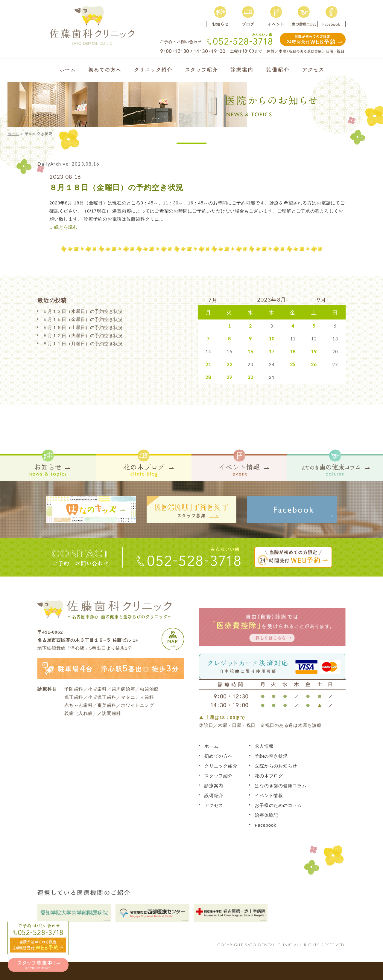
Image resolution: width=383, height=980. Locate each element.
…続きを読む (64, 227)
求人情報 (264, 746)
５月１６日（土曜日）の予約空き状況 (83, 327)
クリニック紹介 (221, 766)
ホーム (13, 134)
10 (272, 339)
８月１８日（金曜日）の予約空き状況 (116, 187)
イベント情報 (269, 795)
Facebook (265, 825)
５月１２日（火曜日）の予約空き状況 (83, 335)
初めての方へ (219, 756)
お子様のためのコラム (278, 805)
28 (208, 377)
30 (250, 377)
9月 (322, 300)
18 (293, 351)
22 (230, 364)
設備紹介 (214, 795)
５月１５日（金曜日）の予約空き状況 (83, 319)
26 (314, 364)
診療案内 (214, 786)
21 (208, 364)
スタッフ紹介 (219, 776)
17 (272, 351)
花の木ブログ (269, 776)
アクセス (214, 805)
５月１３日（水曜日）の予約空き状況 (83, 311)
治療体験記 (266, 815)
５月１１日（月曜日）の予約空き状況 (83, 344)
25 (293, 364)
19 (314, 351)
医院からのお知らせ (276, 766)
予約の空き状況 (271, 756)
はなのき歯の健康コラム (281, 786)
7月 (213, 300)
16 (250, 351)
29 (230, 377)
